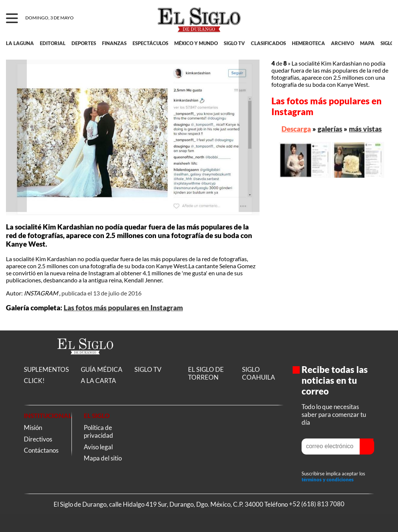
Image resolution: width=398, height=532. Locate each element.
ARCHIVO (343, 43)
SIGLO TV (234, 43)
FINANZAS (114, 43)
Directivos (38, 439)
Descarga (296, 129)
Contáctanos (41, 450)
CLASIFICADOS (268, 43)
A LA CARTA (98, 381)
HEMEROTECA (308, 43)
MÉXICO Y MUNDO (196, 43)
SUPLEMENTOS (46, 369)
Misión (33, 427)
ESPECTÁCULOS (150, 43)
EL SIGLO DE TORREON (206, 373)
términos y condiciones (328, 479)
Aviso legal (98, 447)
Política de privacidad (98, 431)
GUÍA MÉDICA (102, 369)
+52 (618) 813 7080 (317, 504)
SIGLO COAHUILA (259, 373)
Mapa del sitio (103, 458)
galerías (330, 129)
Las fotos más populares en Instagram (123, 308)
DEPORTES (84, 43)
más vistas (365, 129)
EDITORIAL (53, 43)
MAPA (367, 43)
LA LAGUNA (20, 43)
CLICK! (34, 381)
